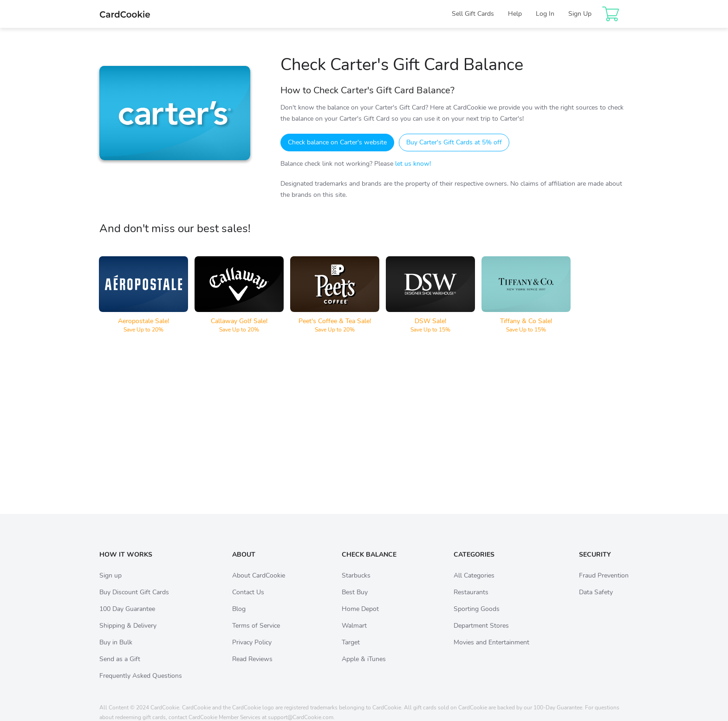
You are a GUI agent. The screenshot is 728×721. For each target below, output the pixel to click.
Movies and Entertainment (491, 652)
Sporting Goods (477, 618)
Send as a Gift (120, 668)
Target (351, 652)
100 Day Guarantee (127, 618)
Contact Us (248, 601)
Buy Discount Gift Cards (134, 601)
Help (515, 14)
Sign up (110, 585)
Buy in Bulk (116, 652)
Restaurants (471, 601)
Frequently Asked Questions (141, 685)
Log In (545, 14)
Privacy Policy (252, 652)
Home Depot (360, 618)
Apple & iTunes (364, 668)
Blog (239, 618)
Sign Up (580, 14)
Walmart (354, 635)
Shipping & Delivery (128, 635)
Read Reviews (252, 668)
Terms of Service (256, 635)
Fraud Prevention (604, 585)
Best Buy (355, 601)
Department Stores (481, 635)
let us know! (413, 164)
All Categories (474, 585)
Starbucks (356, 585)
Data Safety (596, 601)
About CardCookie (259, 585)
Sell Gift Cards (473, 14)
